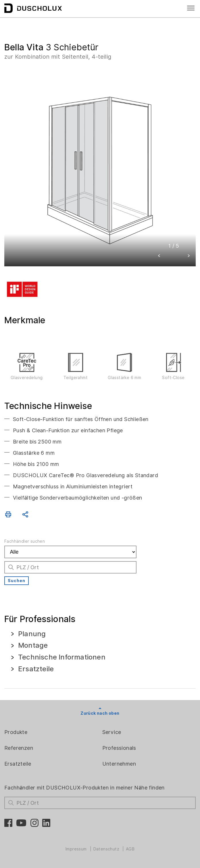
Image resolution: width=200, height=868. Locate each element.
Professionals (119, 748)
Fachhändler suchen (25, 541)
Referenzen (19, 748)
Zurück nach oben (100, 713)
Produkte (16, 732)
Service (112, 732)
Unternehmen (119, 764)
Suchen (17, 581)
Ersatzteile (18, 764)
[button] (159, 256)
